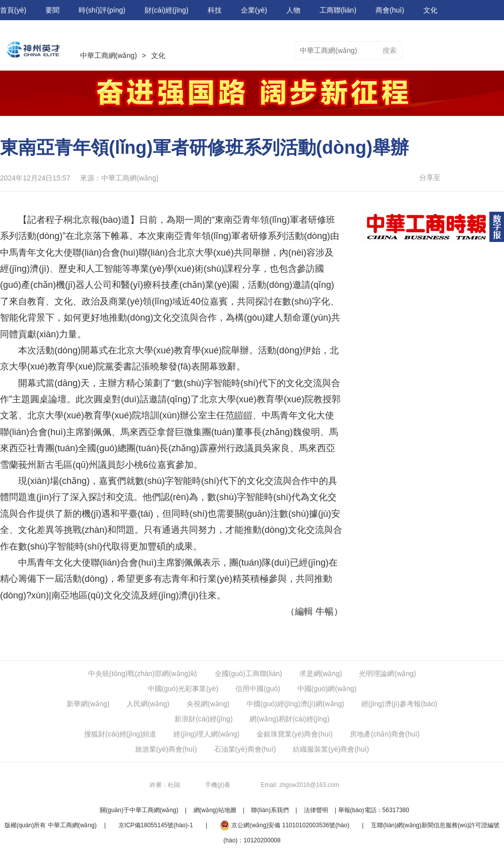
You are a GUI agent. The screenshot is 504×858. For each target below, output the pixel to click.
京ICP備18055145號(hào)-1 (156, 825)
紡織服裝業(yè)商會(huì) (331, 749)
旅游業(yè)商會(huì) (166, 749)
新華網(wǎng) (88, 704)
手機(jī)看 (218, 785)
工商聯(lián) (338, 10)
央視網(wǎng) (208, 704)
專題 (430, 50)
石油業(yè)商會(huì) (245, 749)
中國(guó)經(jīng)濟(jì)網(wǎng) (295, 704)
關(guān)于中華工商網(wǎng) (139, 810)
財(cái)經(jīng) (167, 10)
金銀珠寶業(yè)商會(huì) (295, 734)
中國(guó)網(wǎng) (327, 689)
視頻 (464, 50)
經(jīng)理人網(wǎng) (206, 734)
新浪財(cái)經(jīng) (203, 719)
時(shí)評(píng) (102, 10)
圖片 (497, 50)
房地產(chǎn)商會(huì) (385, 734)
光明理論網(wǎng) (387, 673)
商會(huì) (390, 10)
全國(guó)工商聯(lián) (248, 673)
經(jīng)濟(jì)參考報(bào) (399, 704)
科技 (215, 10)
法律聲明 (316, 810)
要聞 (52, 10)
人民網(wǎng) (148, 704)
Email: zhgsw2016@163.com (300, 785)
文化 (430, 10)
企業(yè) (254, 10)
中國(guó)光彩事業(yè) (183, 689)
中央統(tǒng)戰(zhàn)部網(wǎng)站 (143, 673)
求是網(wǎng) (321, 673)
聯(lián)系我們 (270, 810)
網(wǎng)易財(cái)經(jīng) (289, 719)
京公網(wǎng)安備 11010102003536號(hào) (285, 825)
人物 (293, 10)
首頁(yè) (13, 10)
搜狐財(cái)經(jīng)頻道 (120, 734)
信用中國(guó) (258, 689)
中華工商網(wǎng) (109, 55)
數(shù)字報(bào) (27, 30)
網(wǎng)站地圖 (215, 810)
